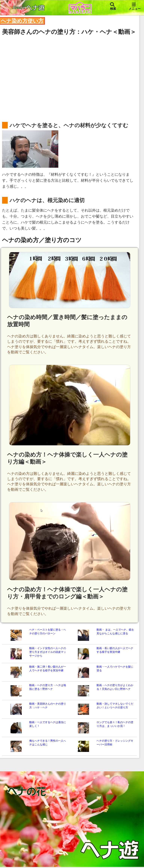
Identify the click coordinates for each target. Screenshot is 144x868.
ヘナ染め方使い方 (22, 21)
